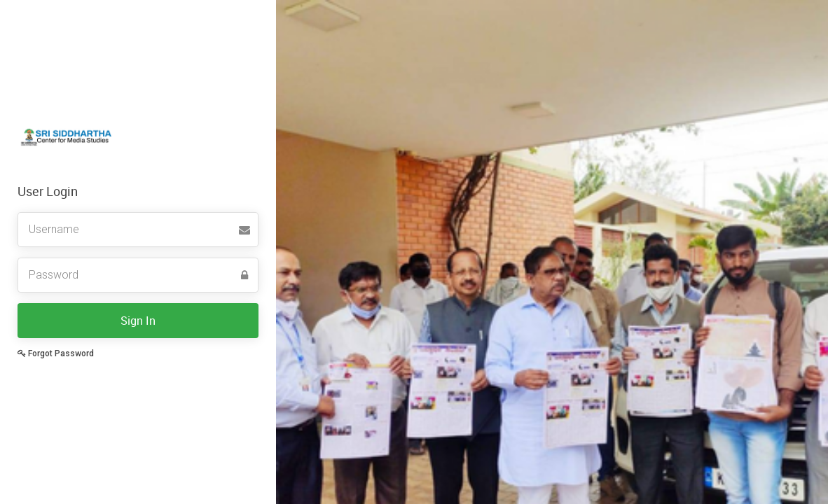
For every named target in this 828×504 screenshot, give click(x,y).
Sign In (138, 321)
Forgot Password (56, 353)
